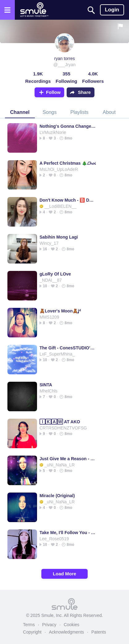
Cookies (71, 625)
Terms (29, 625)
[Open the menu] (7, 10)
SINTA (46, 385)
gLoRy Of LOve (55, 274)
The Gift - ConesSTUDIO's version (68, 348)
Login (112, 10)
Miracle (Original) (57, 496)
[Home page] (34, 10)
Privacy (49, 625)
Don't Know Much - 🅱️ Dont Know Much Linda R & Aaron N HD (68, 200)
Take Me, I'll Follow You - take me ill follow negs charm (68, 533)
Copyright (32, 632)
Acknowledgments (66, 632)
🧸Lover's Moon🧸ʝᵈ (60, 311)
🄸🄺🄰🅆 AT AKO (60, 422)
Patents (99, 632)
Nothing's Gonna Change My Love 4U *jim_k (68, 126)
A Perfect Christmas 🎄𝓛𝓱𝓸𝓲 (68, 163)
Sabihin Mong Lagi (59, 237)
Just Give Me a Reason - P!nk (68, 459)
